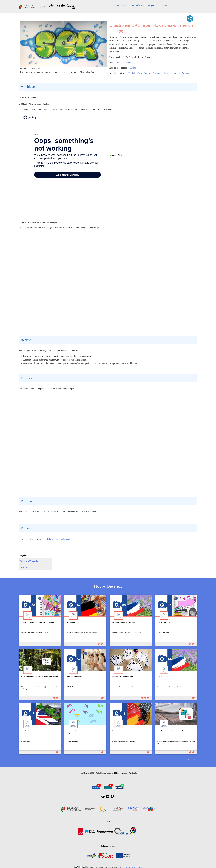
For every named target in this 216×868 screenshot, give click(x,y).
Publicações (133, 773)
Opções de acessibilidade (110, 773)
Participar (124, 773)
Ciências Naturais (143, 73)
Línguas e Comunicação (127, 62)
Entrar (164, 5)
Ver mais (190, 759)
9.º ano (133, 68)
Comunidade (136, 5)
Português (186, 73)
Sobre (81, 773)
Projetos (152, 5)
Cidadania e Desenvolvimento (166, 73)
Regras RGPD (89, 773)
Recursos (121, 5)
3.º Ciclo (130, 73)
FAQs (98, 773)
